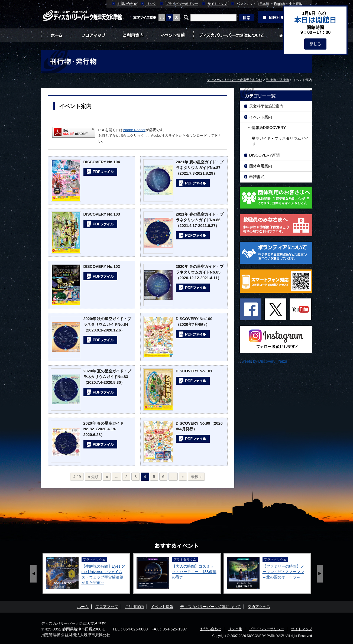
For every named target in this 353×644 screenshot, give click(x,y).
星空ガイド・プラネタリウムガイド (280, 141)
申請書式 (257, 177)
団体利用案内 (261, 166)
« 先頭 (93, 477)
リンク (151, 4)
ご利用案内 (133, 35)
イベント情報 (173, 35)
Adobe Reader (134, 130)
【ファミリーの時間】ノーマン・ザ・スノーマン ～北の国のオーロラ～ (283, 572)
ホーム (56, 35)
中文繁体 (296, 4)
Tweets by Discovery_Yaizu (263, 361)
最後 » (196, 477)
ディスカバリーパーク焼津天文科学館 (73, 623)
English (279, 4)
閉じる (315, 44)
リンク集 (235, 629)
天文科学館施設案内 (266, 106)
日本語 (264, 4)
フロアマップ (93, 35)
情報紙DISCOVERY (269, 128)
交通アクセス (259, 607)
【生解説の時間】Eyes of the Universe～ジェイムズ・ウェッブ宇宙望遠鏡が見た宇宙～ (103, 574)
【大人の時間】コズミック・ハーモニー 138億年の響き (194, 572)
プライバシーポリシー (182, 4)
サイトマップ (217, 4)
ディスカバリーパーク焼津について (232, 35)
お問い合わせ (127, 4)
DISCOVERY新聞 (265, 155)
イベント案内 (261, 117)
